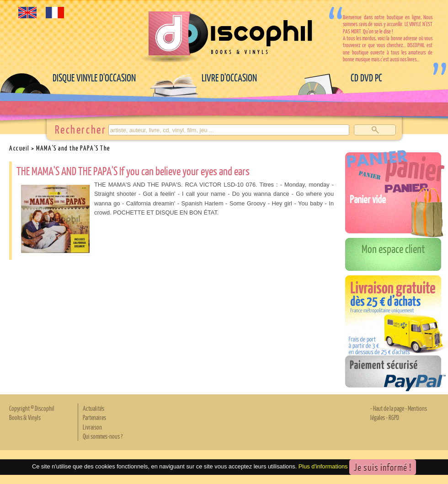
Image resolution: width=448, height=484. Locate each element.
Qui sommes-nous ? (103, 436)
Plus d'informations (323, 466)
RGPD (394, 417)
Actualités (93, 408)
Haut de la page (389, 408)
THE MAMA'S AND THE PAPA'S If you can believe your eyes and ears (133, 171)
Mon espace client (393, 248)
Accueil (19, 148)
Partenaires (94, 417)
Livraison (92, 427)
